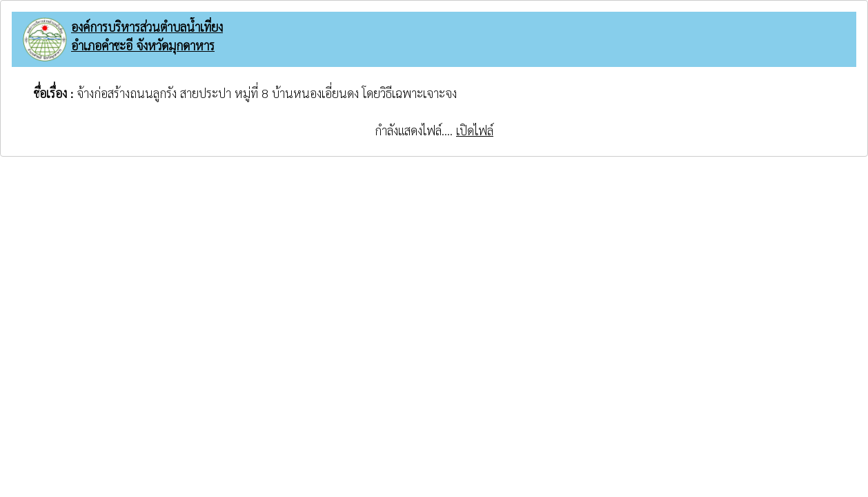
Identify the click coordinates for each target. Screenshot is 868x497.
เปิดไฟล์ (475, 130)
